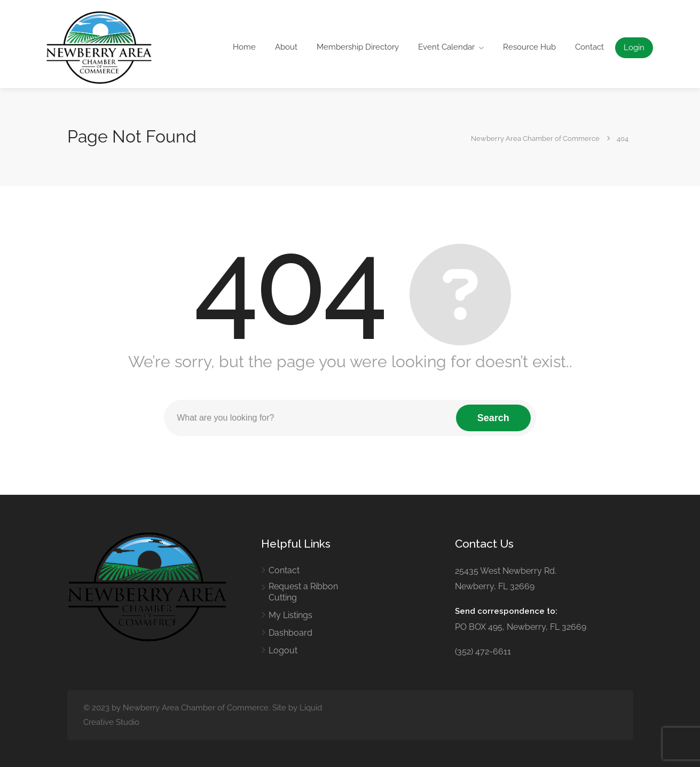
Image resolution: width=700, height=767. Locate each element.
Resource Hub (529, 47)
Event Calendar (446, 47)
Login (634, 48)
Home (244, 47)
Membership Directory (358, 47)
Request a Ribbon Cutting (303, 592)
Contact (589, 47)
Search (493, 418)
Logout (283, 650)
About (286, 47)
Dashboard (290, 633)
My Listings (290, 615)
